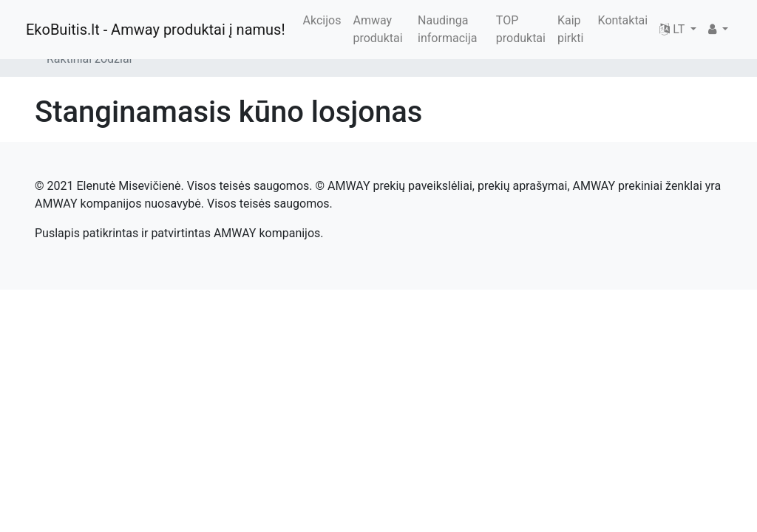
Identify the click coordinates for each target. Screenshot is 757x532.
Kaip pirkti (571, 29)
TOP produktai (521, 29)
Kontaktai (623, 20)
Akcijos (322, 20)
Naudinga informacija (447, 29)
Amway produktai (377, 29)
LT (673, 29)
